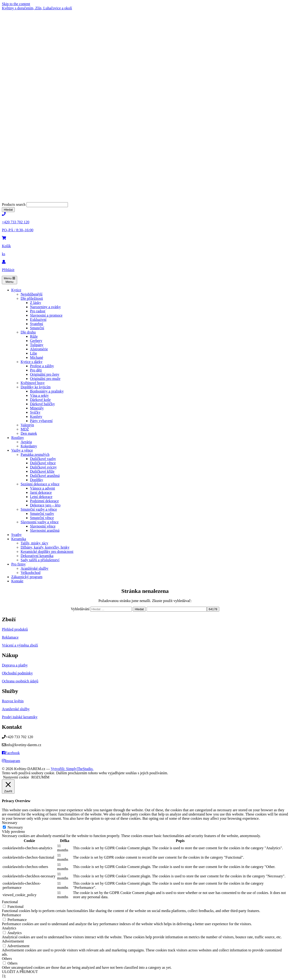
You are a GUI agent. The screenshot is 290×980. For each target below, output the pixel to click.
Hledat (8, 210)
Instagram (11, 761)
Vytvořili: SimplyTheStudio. (72, 769)
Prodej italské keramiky (20, 717)
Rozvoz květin (13, 701)
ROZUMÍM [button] (40, 777)
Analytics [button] (9, 928)
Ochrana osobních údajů (20, 681)
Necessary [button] (10, 823)
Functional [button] (10, 902)
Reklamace (10, 637)
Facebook (11, 753)
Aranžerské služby (16, 709)
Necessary (15, 827)
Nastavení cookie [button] (16, 777)
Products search (14, 204)
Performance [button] (11, 915)
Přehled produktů (15, 629)
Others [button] (7, 959)
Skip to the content (16, 4)
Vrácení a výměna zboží (20, 645)
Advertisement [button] (13, 941)
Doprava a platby (15, 665)
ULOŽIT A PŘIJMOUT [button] (20, 972)
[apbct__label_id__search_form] (177, 609)
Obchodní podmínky (17, 673)
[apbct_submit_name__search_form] (213, 609)
